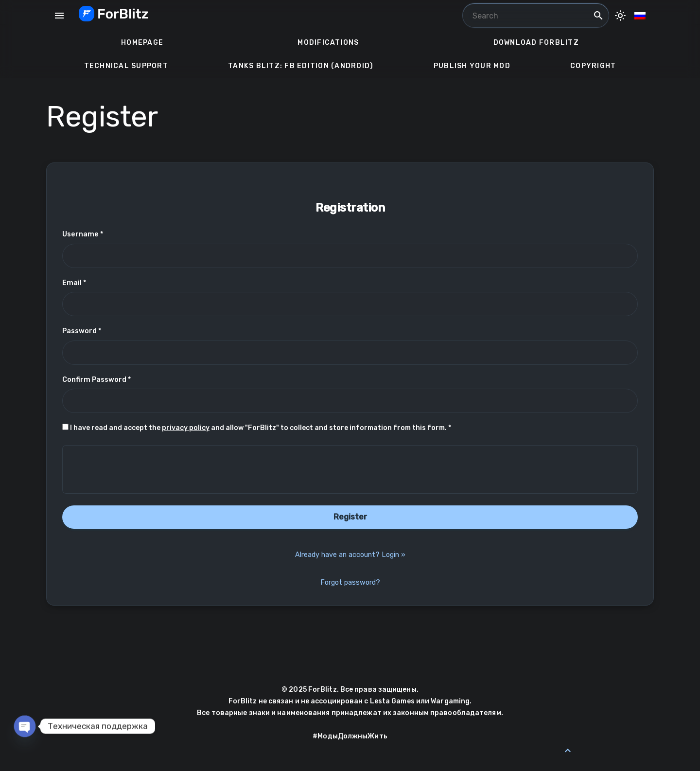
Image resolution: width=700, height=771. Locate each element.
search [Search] (598, 16)
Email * (74, 283)
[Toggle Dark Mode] (620, 16)
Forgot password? (350, 583)
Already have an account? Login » (350, 555)
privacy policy (186, 428)
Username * (83, 234)
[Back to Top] (568, 751)
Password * (82, 331)
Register (350, 517)
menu (59, 16)
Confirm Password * (96, 380)
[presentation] (350, 469)
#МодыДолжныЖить (350, 736)
